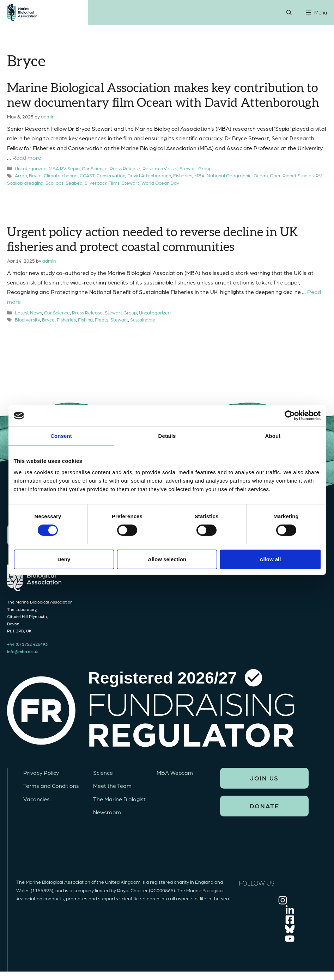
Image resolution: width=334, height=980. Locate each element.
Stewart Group (196, 168)
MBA (199, 175)
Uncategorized (31, 168)
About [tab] (273, 436)
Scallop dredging (25, 183)
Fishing (85, 320)
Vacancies (37, 799)
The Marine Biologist (119, 799)
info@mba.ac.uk (22, 651)
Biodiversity (27, 320)
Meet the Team (112, 786)
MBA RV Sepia (64, 168)
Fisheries (183, 175)
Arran (21, 175)
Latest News (28, 313)
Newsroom (107, 812)
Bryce (35, 175)
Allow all (270, 559)
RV (318, 175)
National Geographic (229, 175)
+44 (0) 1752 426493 (27, 644)
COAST (87, 175)
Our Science (95, 168)
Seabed (74, 183)
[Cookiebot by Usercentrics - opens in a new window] (290, 416)
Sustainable (143, 320)
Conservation (111, 175)
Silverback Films (102, 183)
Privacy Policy (41, 773)
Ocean (261, 175)
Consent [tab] (61, 436)
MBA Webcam (175, 773)
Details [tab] (167, 436)
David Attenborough (149, 175)
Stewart (130, 183)
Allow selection (167, 559)
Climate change (61, 175)
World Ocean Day (160, 183)
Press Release (125, 168)
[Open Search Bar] (289, 12)
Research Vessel (160, 168)
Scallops (54, 183)
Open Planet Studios (292, 175)
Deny (64, 559)
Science (103, 773)
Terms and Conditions (51, 786)
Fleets (102, 320)
